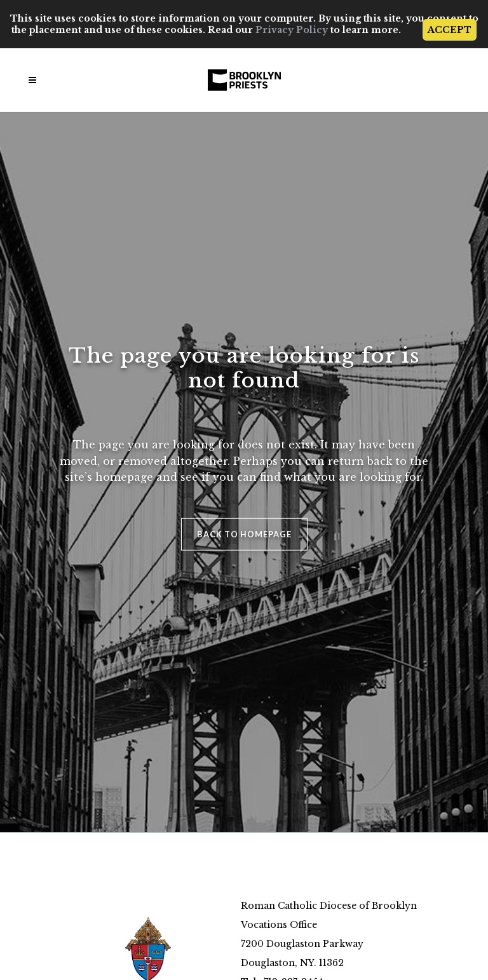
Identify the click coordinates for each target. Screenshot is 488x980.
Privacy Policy (292, 30)
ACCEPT (450, 30)
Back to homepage (244, 534)
